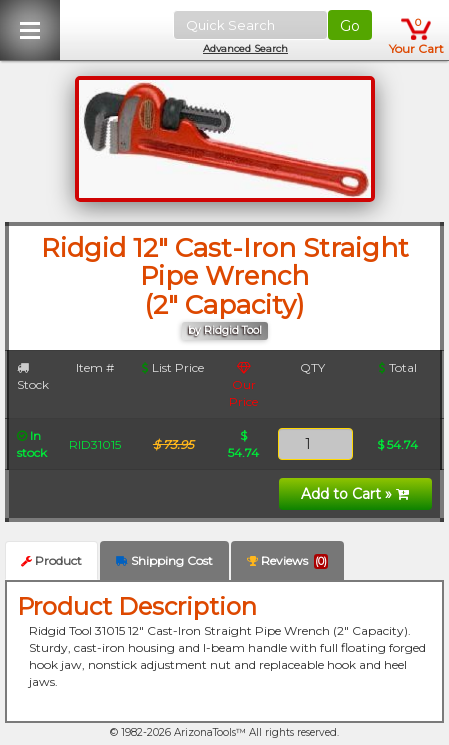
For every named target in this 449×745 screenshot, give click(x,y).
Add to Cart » (355, 494)
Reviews (287, 561)
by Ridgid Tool (225, 330)
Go (350, 26)
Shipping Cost (164, 560)
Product (51, 560)
